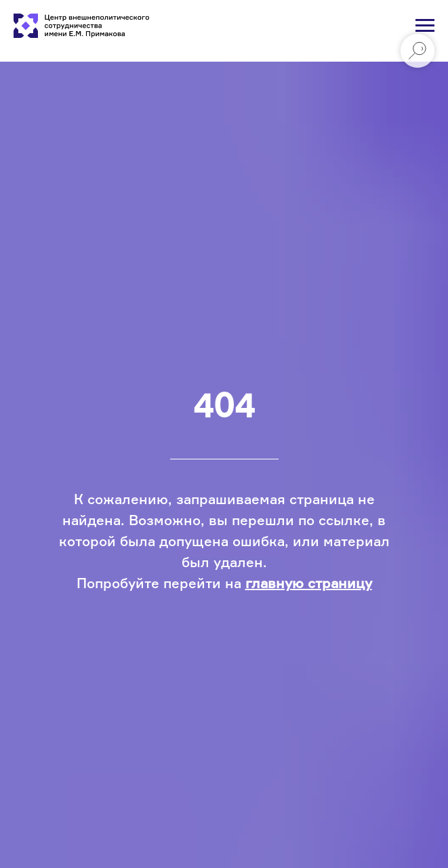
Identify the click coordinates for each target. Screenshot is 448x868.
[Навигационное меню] (425, 26)
